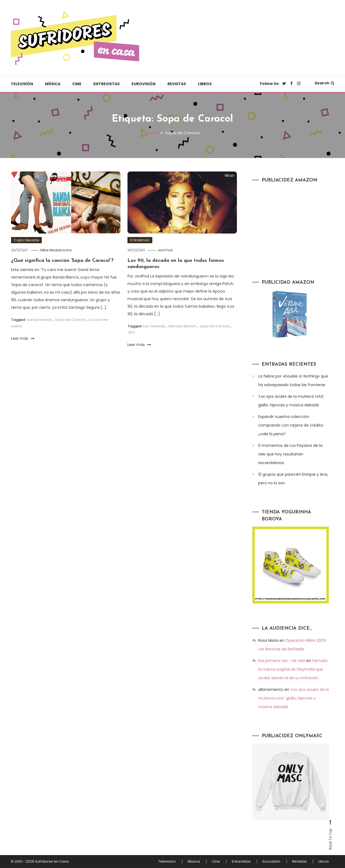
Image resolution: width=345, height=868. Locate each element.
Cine (77, 84)
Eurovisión (144, 84)
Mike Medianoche (56, 250)
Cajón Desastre (26, 240)
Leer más (23, 338)
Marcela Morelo (182, 326)
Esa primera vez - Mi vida (282, 661)
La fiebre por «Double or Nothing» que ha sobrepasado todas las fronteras (293, 380)
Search (324, 83)
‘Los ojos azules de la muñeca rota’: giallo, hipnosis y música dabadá (291, 401)
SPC (132, 332)
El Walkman (140, 240)
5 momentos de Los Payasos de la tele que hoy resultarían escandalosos (290, 454)
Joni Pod (165, 250)
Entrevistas (106, 84)
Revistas (177, 84)
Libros (205, 84)
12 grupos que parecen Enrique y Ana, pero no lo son (293, 479)
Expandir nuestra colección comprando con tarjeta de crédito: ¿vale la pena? (291, 425)
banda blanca (39, 320)
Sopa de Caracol (70, 320)
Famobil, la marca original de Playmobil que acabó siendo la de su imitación (293, 669)
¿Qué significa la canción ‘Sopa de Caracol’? (62, 261)
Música (53, 84)
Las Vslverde (154, 326)
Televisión (22, 84)
